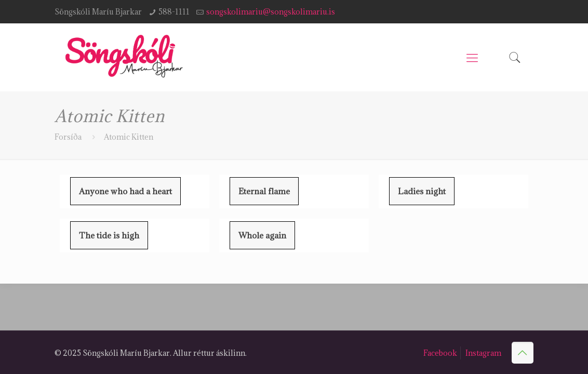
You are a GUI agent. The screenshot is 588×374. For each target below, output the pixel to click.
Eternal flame (264, 191)
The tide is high (109, 235)
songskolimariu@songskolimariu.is (271, 12)
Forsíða (68, 137)
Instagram (483, 353)
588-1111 (174, 12)
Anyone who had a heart (125, 191)
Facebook (440, 353)
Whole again (262, 235)
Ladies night (422, 191)
